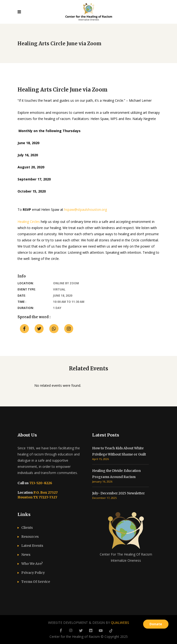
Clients (27, 528)
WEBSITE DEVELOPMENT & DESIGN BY (89, 623)
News (26, 555)
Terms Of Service (36, 582)
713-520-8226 (40, 483)
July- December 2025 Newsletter (118, 493)
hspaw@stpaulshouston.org (86, 209)
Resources (30, 537)
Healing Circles (29, 222)
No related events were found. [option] (58, 385)
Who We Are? (32, 564)
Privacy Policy (33, 573)
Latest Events (32, 546)
